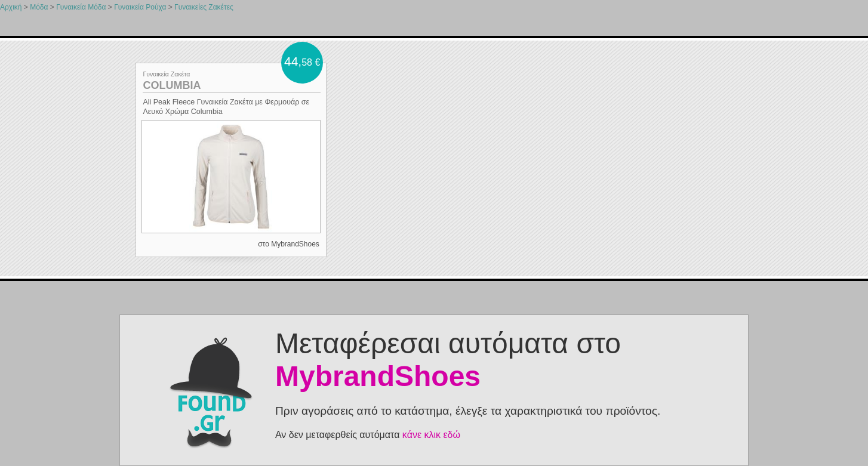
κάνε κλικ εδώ (431, 435)
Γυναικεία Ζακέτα (166, 74)
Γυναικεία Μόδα (81, 7)
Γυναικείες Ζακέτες (204, 7)
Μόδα (39, 7)
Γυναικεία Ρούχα (140, 7)
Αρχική (11, 7)
